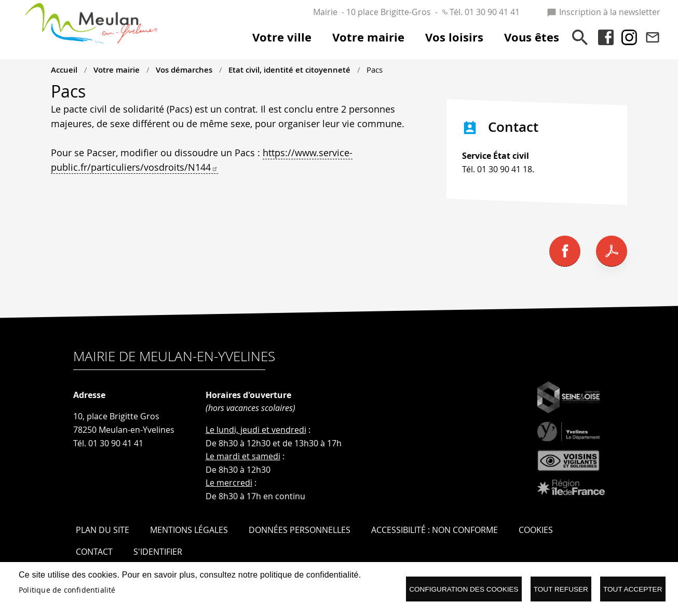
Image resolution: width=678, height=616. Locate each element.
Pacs (375, 70)
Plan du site (103, 530)
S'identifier (158, 552)
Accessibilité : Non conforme (435, 530)
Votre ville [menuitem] (282, 37)
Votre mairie (117, 70)
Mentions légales (189, 530)
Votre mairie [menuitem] (368, 37)
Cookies (536, 530)
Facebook (606, 37)
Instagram (629, 37)
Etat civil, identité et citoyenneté (289, 70)
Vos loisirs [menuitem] (454, 37)
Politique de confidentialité (67, 590)
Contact (653, 37)
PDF (612, 251)
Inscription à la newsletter (604, 12)
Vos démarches (184, 70)
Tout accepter (633, 589)
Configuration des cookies (464, 589)
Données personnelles (300, 530)
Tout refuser (561, 589)
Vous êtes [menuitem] (532, 37)
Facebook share (565, 251)
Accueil (64, 70)
